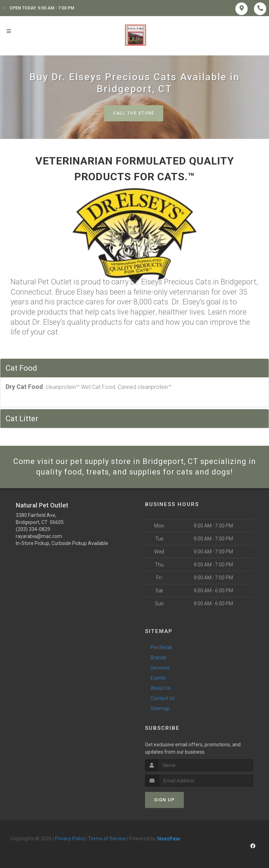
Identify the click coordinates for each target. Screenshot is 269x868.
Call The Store (134, 113)
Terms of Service (107, 839)
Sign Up (164, 800)
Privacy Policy (70, 839)
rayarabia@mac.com (39, 536)
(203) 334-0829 (33, 529)
